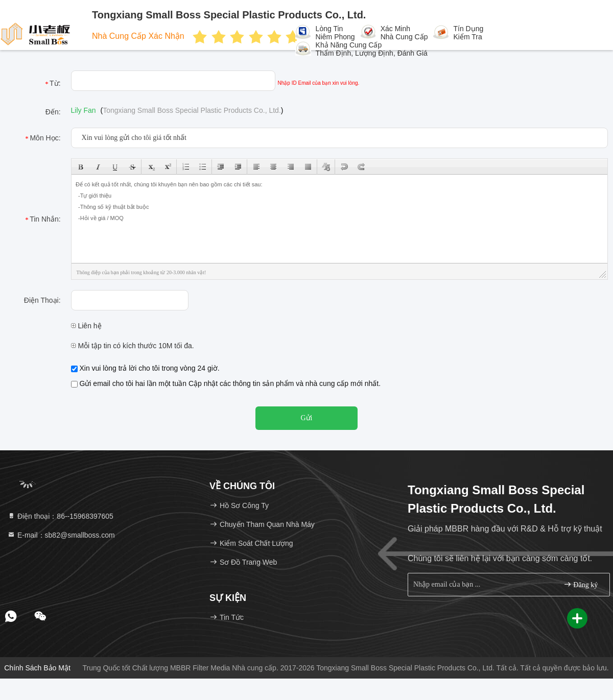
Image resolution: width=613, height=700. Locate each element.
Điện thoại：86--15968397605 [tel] (60, 516)
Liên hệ (86, 326)
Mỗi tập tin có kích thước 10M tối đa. (133, 346)
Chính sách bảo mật (37, 668)
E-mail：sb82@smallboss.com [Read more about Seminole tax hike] (61, 535)
